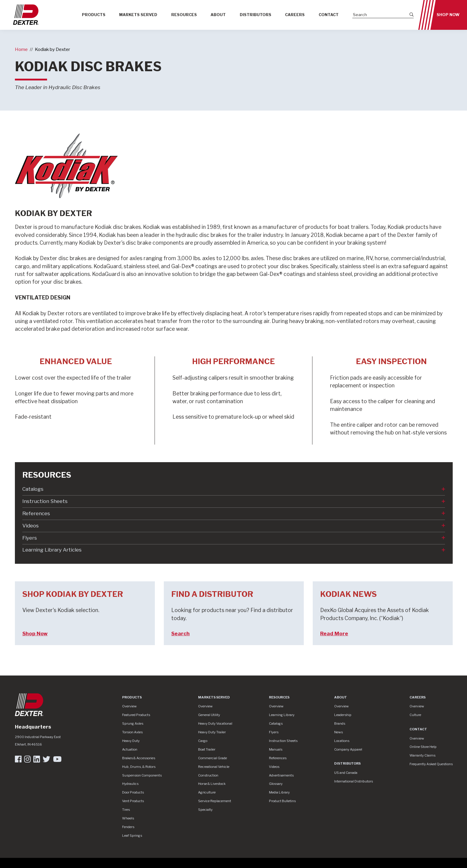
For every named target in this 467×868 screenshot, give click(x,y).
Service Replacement (215, 801)
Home (21, 49)
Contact (329, 15)
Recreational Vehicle (214, 767)
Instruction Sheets (45, 501)
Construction (208, 775)
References (36, 513)
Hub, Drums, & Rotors (139, 767)
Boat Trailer (207, 749)
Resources (184, 15)
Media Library (279, 792)
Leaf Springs (132, 836)
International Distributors (354, 781)
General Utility (209, 715)
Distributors (256, 15)
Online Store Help (423, 747)
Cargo (203, 741)
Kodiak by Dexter (52, 49)
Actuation (130, 749)
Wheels (128, 818)
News (338, 732)
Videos (31, 526)
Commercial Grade (213, 758)
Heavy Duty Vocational (215, 723)
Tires (126, 810)
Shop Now (448, 15)
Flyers (30, 538)
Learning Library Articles (52, 550)
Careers (295, 15)
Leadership (343, 715)
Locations (342, 741)
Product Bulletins (282, 801)
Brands (340, 723)
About (218, 15)
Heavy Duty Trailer (212, 732)
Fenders (128, 827)
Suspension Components (142, 775)
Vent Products (133, 801)
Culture (415, 715)
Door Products (133, 792)
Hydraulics (130, 784)
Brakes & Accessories (139, 758)
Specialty (205, 810)
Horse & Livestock (212, 784)
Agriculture (207, 792)
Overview (129, 706)
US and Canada (346, 773)
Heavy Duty (131, 741)
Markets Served (138, 15)
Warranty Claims (422, 755)
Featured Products (136, 715)
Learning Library (282, 715)
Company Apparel (348, 749)
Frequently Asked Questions (431, 764)
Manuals (276, 749)
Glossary (276, 784)
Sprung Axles (133, 723)
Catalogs (33, 489)
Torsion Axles (132, 732)
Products (94, 15)
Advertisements (281, 775)
